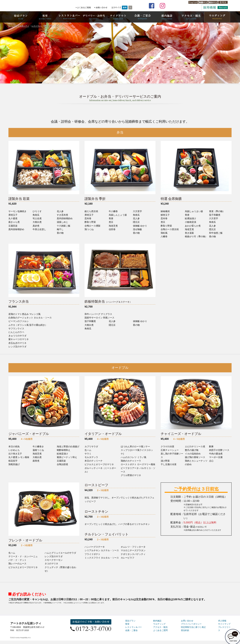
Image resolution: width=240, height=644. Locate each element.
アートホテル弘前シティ (19, 26)
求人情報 (222, 621)
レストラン (36, 26)
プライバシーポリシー (191, 624)
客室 (127, 624)
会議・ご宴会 (131, 630)
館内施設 (157, 621)
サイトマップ (224, 624)
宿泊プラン (130, 621)
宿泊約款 (185, 630)
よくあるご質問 (160, 630)
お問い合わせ (187, 621)
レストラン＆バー (133, 627)
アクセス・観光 (160, 627)
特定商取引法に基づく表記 (193, 627)
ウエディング (159, 624)
